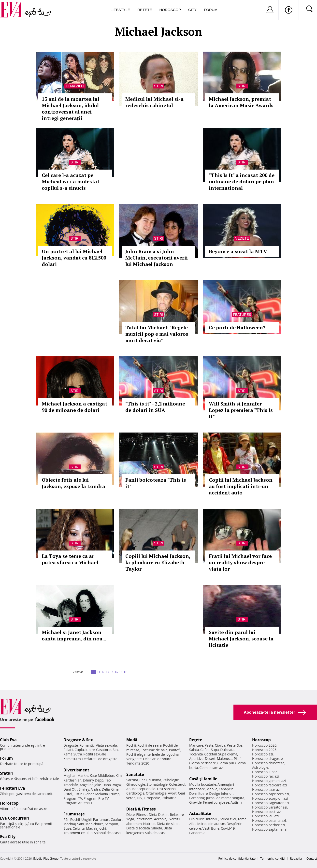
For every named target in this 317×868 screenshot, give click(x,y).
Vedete (242, 238)
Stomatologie (157, 784)
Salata (194, 750)
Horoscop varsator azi (270, 807)
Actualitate (200, 813)
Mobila (212, 789)
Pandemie (197, 833)
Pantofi (175, 750)
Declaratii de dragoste (100, 759)
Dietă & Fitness (141, 809)
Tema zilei (75, 86)
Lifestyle (120, 10)
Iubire (90, 750)
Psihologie (171, 780)
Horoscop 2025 (264, 750)
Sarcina (132, 780)
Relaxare (177, 815)
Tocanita (196, 754)
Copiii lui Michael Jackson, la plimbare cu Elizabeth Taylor (158, 562)
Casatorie (104, 750)
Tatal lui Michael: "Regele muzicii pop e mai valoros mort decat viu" (157, 334)
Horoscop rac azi (266, 776)
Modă (132, 740)
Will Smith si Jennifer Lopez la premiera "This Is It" (241, 410)
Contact (312, 859)
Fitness (142, 815)
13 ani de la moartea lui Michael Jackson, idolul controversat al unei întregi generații (71, 108)
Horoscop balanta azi (269, 820)
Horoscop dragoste (267, 759)
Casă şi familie (203, 779)
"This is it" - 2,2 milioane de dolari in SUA (155, 407)
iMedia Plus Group (46, 859)
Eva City (8, 837)
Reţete (196, 740)
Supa (215, 750)
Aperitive (196, 759)
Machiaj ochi (96, 828)
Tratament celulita (78, 833)
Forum (211, 10)
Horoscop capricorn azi (271, 794)
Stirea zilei (228, 819)
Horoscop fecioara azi (269, 785)
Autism (236, 802)
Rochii (75, 819)
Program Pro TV (96, 798)
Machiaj (70, 824)
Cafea (205, 750)
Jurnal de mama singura (225, 798)
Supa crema (228, 754)
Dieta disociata (138, 828)
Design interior (221, 793)
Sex (116, 750)
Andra (96, 789)
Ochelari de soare (157, 759)
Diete (130, 815)
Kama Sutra (73, 754)
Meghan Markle (76, 775)
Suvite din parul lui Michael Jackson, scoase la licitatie (241, 639)
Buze (67, 828)
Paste (209, 745)
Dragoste (71, 745)
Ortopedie (152, 798)
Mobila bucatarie (203, 784)
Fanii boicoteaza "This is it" (156, 483)
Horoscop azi (263, 754)
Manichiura (94, 824)
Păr (66, 819)
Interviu (212, 819)
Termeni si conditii (273, 859)
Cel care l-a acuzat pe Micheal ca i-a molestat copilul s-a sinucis (71, 181)
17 (125, 672)
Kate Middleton (102, 775)
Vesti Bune (211, 828)
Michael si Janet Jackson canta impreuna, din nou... (74, 635)
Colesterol (177, 784)
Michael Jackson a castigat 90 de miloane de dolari (74, 407)
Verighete (134, 759)
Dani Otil (70, 789)
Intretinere (144, 819)
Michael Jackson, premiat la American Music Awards (241, 102)
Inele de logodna (165, 754)
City (192, 10)
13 (107, 672)
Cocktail (210, 754)
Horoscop (170, 10)
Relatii (68, 750)
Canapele (226, 789)
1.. (89, 672)
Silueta (157, 828)
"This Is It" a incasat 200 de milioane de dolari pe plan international (242, 181)
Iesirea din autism (211, 824)
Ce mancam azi (211, 768)
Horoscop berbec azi (269, 825)
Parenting (197, 798)
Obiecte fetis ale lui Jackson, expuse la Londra (73, 483)
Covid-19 (228, 828)
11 (99, 672)
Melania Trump (107, 794)
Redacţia (296, 859)
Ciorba (220, 745)
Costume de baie (154, 750)
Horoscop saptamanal (270, 829)
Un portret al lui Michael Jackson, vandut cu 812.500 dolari (74, 258)
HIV (140, 798)
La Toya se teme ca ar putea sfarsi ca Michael (70, 559)
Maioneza (225, 759)
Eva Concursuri (15, 818)
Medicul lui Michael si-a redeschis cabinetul (154, 102)
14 (112, 672)
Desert (210, 759)
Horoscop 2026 (264, 745)
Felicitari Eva (13, 788)
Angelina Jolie (90, 785)
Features (242, 315)
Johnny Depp (93, 780)
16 (121, 672)
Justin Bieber (84, 794)
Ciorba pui (225, 763)
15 (116, 672)
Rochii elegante (138, 754)
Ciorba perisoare (203, 763)
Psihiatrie (169, 798)
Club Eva (8, 740)
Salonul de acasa (107, 833)
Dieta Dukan (158, 815)
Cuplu (79, 750)
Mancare (196, 745)
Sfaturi (7, 773)
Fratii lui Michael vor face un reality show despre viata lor (240, 562)
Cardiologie (135, 793)
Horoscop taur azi (266, 789)
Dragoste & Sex (78, 740)
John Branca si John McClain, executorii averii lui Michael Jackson (157, 258)
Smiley (84, 789)
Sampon (112, 824)
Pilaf (237, 759)
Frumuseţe (74, 814)
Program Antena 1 (78, 803)
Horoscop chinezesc (268, 763)
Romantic (87, 745)
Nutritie (149, 824)
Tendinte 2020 (138, 763)
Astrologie (260, 767)
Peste (231, 745)
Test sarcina (166, 789)
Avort (172, 793)
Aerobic (160, 819)
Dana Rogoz (112, 785)
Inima (157, 780)
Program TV (73, 798)
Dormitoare (199, 793)
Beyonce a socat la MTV (238, 251)
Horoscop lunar (265, 772)
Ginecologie (136, 784)
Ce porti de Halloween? (237, 327)
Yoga (130, 819)
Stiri (158, 86)
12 (103, 672)
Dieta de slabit (168, 824)
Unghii (86, 819)
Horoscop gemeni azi (269, 781)
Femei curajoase (216, 802)
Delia (106, 789)
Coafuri (116, 819)
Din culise (197, 819)
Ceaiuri (145, 780)
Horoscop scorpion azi (270, 798)
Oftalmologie (156, 793)
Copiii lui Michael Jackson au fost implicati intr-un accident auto (241, 486)
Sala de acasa (156, 833)
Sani (81, 824)
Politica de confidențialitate (237, 859)
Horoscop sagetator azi (271, 803)
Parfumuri (101, 819)
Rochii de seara (150, 745)
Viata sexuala (106, 745)
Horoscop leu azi (265, 816)
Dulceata (227, 750)
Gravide (195, 802)
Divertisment (76, 770)
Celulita (79, 828)
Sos (240, 745)
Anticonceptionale (141, 789)
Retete (145, 10)
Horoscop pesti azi (267, 812)
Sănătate (135, 774)
